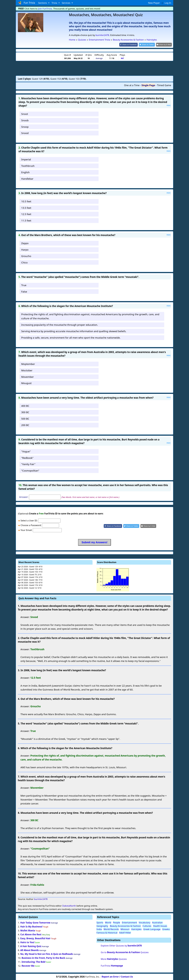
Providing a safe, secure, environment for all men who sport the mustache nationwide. (71, 337)
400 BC (25, 406)
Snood (25, 133)
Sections (43, 3)
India (99, 929)
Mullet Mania (28, 930)
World (108, 922)
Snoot (25, 114)
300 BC (25, 412)
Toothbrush (28, 166)
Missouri (125, 929)
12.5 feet (26, 214)
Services (66, 3)
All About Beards (30, 950)
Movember (27, 377)
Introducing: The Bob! (33, 962)
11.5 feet (26, 220)
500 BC (25, 418)
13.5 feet (26, 207)
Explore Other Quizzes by (121, 945)
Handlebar (27, 178)
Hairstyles (136, 929)
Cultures (147, 926)
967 (122, 58)
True (24, 285)
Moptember (28, 364)
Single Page (148, 85)
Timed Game (164, 85)
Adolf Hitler (125, 932)
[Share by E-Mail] (164, 45)
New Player (154, 3)
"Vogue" (26, 451)
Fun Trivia (26, 3)
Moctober (27, 370)
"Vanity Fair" (28, 464)
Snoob (25, 120)
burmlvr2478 (102, 35)
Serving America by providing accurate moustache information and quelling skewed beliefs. (74, 331)
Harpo (25, 249)
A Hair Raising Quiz (31, 946)
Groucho (26, 256)
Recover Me (28, 966)
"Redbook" (27, 458)
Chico (24, 262)
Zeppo (25, 243)
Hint (169, 105)
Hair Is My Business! (31, 926)
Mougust (26, 383)
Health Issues (160, 926)
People (117, 922)
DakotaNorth (69, 906)
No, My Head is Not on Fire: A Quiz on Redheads (47, 954)
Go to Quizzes (125, 952)
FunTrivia (112, 965)
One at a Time (132, 85)
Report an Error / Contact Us (117, 977)
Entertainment (129, 922)
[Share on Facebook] (131, 45)
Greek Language (152, 929)
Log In (168, 3)
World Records (111, 929)
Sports (100, 922)
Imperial (26, 159)
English (25, 172)
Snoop (25, 126)
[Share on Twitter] (148, 45)
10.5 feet (26, 201)
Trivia (55, 3)
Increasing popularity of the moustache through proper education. (60, 325)
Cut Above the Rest (31, 934)
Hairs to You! (27, 942)
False (24, 291)
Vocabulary (145, 922)
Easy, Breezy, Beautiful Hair (35, 938)
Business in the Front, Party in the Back (43, 958)
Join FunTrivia (45, 9)
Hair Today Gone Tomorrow (35, 923)
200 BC (25, 425)
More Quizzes (114, 959)
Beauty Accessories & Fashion (125, 926)
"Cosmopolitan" (30, 470)
